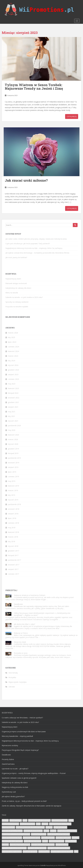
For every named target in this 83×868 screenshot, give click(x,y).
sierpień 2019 (13, 467)
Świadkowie (18, 604)
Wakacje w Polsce (21, 633)
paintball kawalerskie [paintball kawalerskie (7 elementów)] (39, 834)
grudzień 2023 (13, 370)
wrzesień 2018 (14, 509)
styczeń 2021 (13, 421)
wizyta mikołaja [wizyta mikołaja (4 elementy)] (71, 841)
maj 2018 (12, 528)
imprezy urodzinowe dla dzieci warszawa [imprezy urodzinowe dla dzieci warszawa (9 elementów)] (30, 827)
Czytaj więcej (72, 116)
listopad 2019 (13, 453)
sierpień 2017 (13, 569)
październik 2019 (14, 458)
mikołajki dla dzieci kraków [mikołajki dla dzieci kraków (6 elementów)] (33, 831)
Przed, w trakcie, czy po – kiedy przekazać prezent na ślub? (24, 801)
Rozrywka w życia (21, 653)
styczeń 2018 (13, 546)
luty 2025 (12, 337)
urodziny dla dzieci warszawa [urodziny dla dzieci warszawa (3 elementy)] (12, 841)
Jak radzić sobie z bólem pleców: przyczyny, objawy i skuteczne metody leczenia (36, 239)
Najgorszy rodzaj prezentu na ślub (15, 787)
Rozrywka (12, 677)
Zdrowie (12, 687)
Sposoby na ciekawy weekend (17, 302)
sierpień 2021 (13, 407)
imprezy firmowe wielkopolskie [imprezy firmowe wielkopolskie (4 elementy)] (60, 824)
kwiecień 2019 (13, 486)
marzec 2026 (13, 333)
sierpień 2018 (13, 514)
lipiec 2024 (12, 342)
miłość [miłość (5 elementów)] (46, 831)
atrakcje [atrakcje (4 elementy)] (5, 820)
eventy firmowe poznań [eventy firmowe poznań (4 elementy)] (10, 824)
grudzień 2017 (13, 551)
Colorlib (43, 865)
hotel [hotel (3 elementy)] (38, 824)
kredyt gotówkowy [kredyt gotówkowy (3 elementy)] (60, 827)
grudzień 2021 (13, 402)
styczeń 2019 (13, 500)
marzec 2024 (13, 356)
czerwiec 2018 (13, 523)
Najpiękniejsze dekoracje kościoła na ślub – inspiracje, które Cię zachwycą (34, 248)
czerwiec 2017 (13, 574)
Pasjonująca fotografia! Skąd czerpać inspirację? (20, 750)
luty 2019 (12, 495)
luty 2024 (12, 361)
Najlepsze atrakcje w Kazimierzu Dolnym (30, 595)
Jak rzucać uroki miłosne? (26, 180)
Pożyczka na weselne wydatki (17, 307)
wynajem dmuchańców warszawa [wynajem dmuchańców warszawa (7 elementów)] (43, 845)
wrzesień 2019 (14, 463)
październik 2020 (14, 425)
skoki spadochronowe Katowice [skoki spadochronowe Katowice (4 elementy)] (58, 834)
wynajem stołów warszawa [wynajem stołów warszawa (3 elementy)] (37, 848)
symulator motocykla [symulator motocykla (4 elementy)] (63, 838)
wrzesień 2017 (14, 565)
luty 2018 (12, 541)
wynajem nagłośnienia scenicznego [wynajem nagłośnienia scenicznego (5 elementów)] (14, 848)
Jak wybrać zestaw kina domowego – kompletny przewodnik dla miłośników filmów (37, 253)
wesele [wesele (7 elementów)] (45, 841)
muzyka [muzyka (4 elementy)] (53, 831)
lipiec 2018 (12, 518)
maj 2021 (12, 412)
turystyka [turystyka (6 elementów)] (75, 838)
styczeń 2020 (13, 444)
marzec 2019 (13, 490)
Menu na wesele (12, 293)
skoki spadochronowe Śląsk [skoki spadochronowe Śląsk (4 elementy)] (12, 838)
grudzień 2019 (13, 449)
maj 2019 (12, 481)
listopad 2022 (13, 393)
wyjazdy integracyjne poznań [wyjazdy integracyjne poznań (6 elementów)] (20, 845)
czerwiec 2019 (13, 477)
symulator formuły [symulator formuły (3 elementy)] (48, 838)
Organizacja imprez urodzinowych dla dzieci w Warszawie (24, 732)
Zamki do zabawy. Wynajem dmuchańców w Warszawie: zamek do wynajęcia (31, 806)
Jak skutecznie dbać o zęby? (24, 624)
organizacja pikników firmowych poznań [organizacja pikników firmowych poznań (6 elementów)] (16, 834)
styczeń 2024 (13, 365)
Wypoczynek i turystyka (17, 682)
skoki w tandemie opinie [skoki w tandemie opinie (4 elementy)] (32, 838)
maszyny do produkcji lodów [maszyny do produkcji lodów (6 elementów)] (12, 831)
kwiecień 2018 (13, 532)
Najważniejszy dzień (13, 279)
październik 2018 (14, 504)
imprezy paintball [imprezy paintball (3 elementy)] (8, 827)
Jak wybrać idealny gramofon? (13, 796)
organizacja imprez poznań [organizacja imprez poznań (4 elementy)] (67, 831)
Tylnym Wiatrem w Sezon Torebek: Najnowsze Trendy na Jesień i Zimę (34, 87)
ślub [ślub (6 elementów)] (76, 851)
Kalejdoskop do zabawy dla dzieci (18, 288)
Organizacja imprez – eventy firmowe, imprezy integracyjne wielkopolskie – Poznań (34, 773)
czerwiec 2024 (13, 347)
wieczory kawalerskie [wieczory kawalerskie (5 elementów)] (57, 841)
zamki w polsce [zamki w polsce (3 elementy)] (44, 851)
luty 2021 (12, 416)
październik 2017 (14, 560)
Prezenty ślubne (8, 759)
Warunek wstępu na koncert (16, 283)
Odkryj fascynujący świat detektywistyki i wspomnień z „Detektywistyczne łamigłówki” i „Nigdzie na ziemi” (42, 614)
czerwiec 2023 (13, 379)
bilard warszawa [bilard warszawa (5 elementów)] (16, 820)
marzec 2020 (13, 439)
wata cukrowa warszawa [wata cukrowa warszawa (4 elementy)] (33, 841)
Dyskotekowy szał (9, 792)
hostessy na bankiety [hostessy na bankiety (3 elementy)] (27, 824)
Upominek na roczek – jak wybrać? (15, 769)
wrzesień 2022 (14, 398)
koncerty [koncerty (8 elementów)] (49, 827)
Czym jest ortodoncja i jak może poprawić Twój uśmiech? (28, 244)
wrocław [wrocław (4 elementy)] (5, 845)
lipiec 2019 (12, 472)
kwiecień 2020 (13, 435)
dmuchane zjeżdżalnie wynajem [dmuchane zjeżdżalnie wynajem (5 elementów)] (39, 820)
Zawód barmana (8, 764)
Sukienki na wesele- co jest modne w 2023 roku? (24, 297)
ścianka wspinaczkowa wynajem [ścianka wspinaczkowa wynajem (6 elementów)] (62, 851)
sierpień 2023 (13, 374)
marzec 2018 (13, 537)
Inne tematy (13, 673)
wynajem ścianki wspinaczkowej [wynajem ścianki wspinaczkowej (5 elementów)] (59, 848)
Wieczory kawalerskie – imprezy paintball (17, 736)
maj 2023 (12, 384)
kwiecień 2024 (13, 351)
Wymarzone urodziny (10, 745)
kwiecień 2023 (13, 388)
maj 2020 (12, 430)
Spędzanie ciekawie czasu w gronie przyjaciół (19, 778)
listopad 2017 (13, 555)
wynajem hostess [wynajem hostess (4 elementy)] (62, 845)
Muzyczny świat (20, 642)
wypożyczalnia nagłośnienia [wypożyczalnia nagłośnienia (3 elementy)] (12, 851)
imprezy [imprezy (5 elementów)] (45, 824)
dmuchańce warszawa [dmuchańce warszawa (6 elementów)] (59, 820)
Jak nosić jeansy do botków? (16, 257)
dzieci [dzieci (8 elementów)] (71, 820)
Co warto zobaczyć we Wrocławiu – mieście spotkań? (22, 718)
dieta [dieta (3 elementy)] (25, 820)
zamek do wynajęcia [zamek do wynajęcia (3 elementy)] (30, 851)
